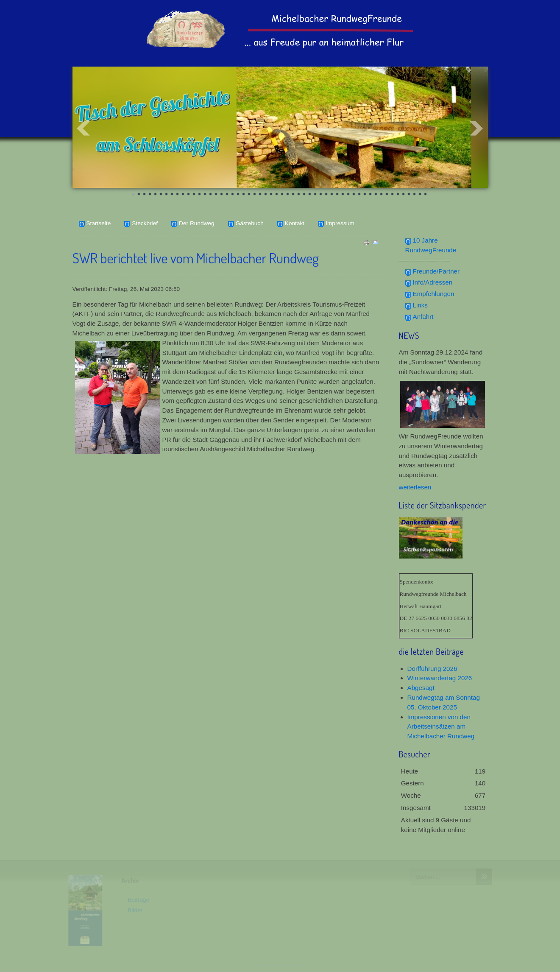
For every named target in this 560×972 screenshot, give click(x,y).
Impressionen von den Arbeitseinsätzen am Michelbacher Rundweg (441, 727)
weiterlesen (415, 487)
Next (477, 128)
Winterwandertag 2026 (440, 678)
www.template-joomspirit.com (280, 964)
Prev (84, 128)
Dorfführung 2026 (432, 669)
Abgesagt (421, 688)
